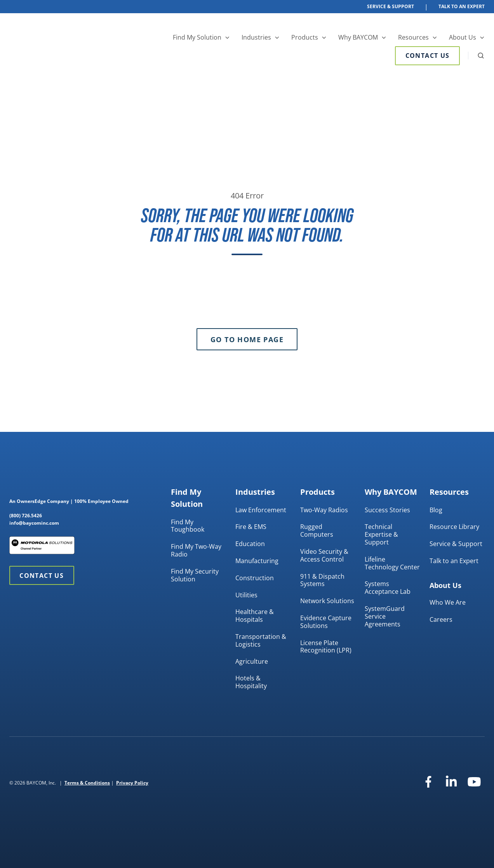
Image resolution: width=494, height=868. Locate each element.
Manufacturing (257, 561)
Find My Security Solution (195, 575)
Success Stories (387, 510)
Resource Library (454, 527)
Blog (436, 510)
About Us (463, 37)
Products (305, 37)
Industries (256, 37)
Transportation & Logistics (261, 640)
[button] (481, 56)
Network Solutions (327, 601)
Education (250, 544)
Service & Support (391, 6)
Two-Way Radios (324, 510)
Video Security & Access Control (324, 555)
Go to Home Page (247, 339)
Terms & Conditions (87, 783)
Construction (255, 578)
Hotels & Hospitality (251, 682)
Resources (413, 37)
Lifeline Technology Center (392, 563)
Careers (441, 619)
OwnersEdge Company (43, 501)
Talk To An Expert (462, 6)
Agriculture (252, 661)
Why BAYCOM (358, 37)
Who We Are (448, 602)
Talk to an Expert (454, 561)
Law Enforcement (261, 510)
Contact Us (428, 56)
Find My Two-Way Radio (196, 550)
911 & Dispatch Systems (322, 580)
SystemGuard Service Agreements (385, 616)
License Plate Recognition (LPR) (326, 647)
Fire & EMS (251, 527)
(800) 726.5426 (26, 516)
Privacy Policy (132, 783)
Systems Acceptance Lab (388, 588)
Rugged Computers (317, 531)
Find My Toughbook (188, 526)
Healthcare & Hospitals (255, 616)
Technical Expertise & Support (381, 534)
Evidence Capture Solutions (326, 622)
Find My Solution (197, 37)
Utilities (246, 595)
